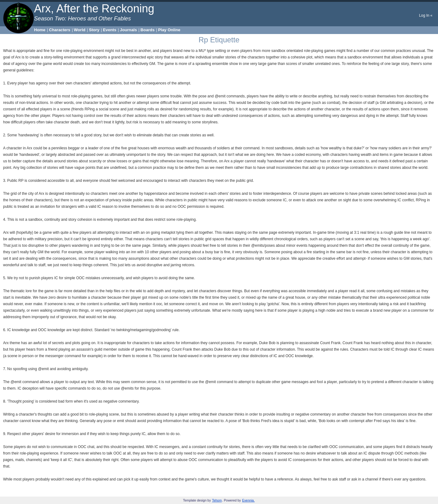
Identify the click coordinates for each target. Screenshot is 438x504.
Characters (60, 30)
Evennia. (248, 500)
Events (110, 30)
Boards (147, 30)
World (80, 30)
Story (94, 30)
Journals (128, 30)
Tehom (217, 500)
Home (40, 30)
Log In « (426, 15)
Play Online (169, 30)
